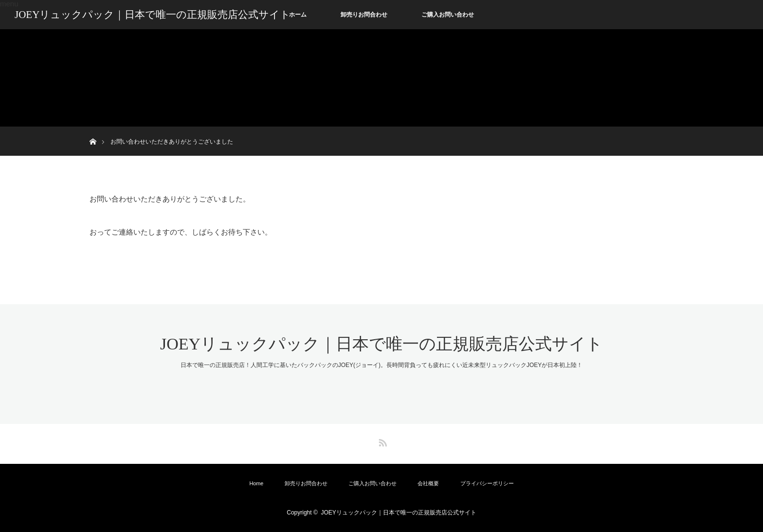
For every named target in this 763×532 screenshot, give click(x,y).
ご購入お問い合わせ (448, 15)
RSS (381, 441)
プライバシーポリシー (487, 483)
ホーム (298, 15)
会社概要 (428, 483)
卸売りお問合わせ (364, 15)
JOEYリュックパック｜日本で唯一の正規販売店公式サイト (153, 15)
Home (256, 483)
